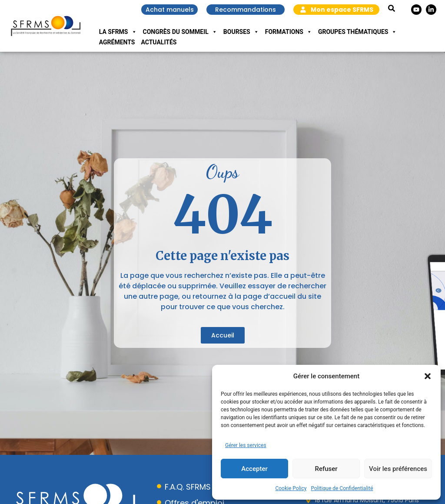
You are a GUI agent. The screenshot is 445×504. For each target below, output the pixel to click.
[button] (428, 376)
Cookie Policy (291, 488)
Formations (289, 32)
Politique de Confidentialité (342, 488)
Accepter (254, 469)
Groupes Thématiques (358, 32)
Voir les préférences (398, 469)
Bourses (241, 32)
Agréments (117, 42)
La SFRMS (118, 32)
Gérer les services (246, 445)
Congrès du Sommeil (180, 32)
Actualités (159, 42)
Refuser (326, 469)
